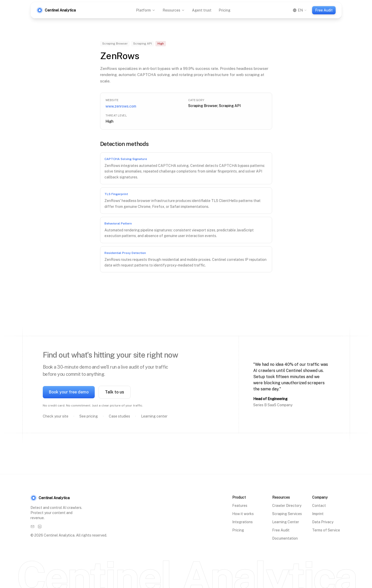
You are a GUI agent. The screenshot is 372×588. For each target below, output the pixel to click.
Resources (174, 10)
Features (240, 506)
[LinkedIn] (40, 527)
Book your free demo (69, 392)
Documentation (285, 538)
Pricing (225, 10)
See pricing (89, 416)
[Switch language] (300, 10)
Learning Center (286, 522)
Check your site (56, 416)
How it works (243, 514)
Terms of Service (326, 530)
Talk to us (115, 392)
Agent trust (202, 10)
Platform (146, 10)
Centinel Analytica (50, 498)
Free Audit (324, 10)
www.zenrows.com (121, 106)
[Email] (33, 527)
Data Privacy (323, 522)
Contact (319, 506)
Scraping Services (287, 514)
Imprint (318, 514)
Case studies (119, 416)
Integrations (242, 522)
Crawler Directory (287, 506)
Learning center (154, 416)
